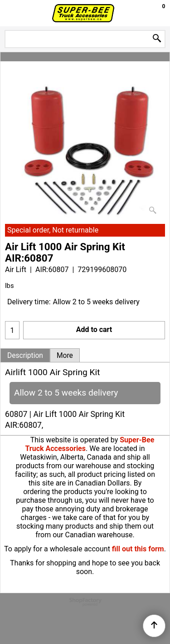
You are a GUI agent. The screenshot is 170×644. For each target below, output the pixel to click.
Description (25, 356)
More (65, 356)
